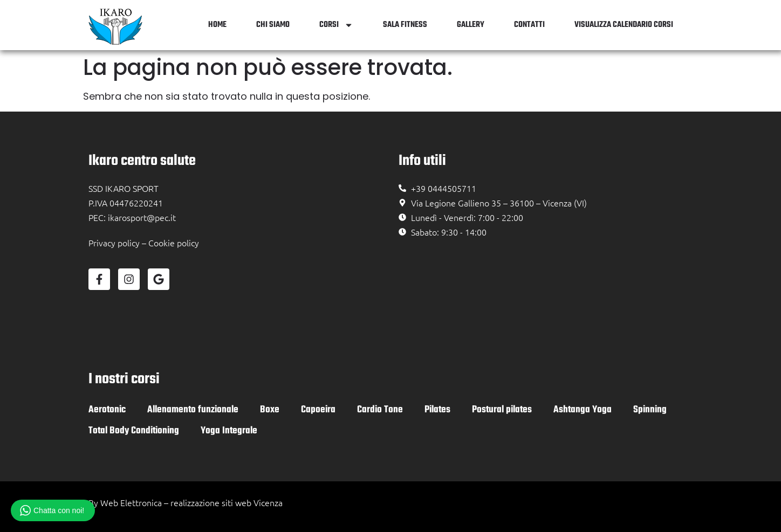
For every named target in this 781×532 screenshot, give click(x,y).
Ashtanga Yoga (583, 410)
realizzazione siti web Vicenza (227, 502)
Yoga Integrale (229, 431)
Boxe (270, 410)
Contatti (529, 25)
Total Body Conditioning (134, 431)
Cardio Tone (380, 410)
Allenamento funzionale (193, 410)
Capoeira (318, 410)
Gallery (471, 25)
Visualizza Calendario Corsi (624, 25)
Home (217, 25)
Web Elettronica (131, 502)
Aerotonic (107, 410)
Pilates (437, 410)
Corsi (336, 25)
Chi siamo (273, 25)
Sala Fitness (405, 25)
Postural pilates (502, 410)
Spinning (650, 410)
